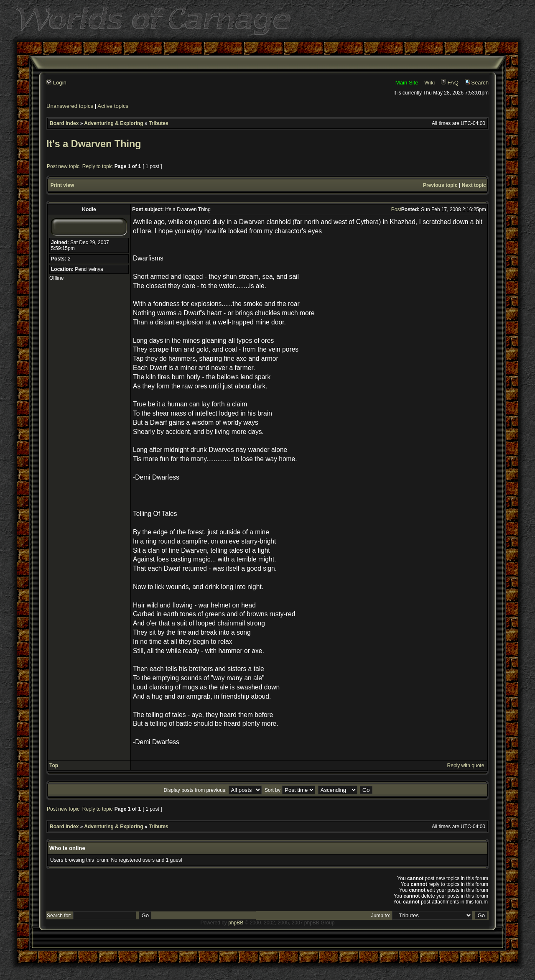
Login (56, 83)
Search (477, 83)
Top (54, 766)
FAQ (450, 83)
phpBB (236, 923)
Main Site (407, 83)
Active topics (113, 106)
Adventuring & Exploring (113, 123)
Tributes (159, 123)
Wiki (429, 83)
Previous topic (440, 185)
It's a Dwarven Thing (94, 144)
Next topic (474, 185)
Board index (64, 123)
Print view (62, 185)
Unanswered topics (70, 106)
